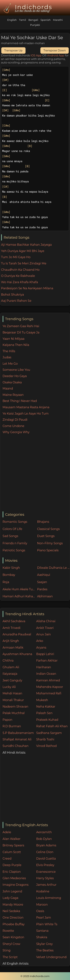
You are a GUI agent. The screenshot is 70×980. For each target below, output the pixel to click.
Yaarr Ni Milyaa (13, 339)
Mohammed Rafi (49, 693)
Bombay (9, 575)
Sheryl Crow (11, 944)
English (12, 20)
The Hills (9, 351)
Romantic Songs (15, 522)
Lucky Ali (9, 687)
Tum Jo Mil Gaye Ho (16, 257)
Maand (8, 388)
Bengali (33, 20)
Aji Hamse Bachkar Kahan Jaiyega (26, 245)
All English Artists (16, 964)
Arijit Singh (11, 641)
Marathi (58, 20)
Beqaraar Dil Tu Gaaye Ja (21, 332)
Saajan (42, 582)
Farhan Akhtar (47, 661)
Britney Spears (13, 845)
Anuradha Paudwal (17, 634)
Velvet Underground (51, 957)
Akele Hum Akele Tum (19, 589)
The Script (10, 957)
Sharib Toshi (45, 739)
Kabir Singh (11, 568)
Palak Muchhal (14, 713)
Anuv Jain (43, 634)
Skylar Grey (44, 944)
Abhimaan (45, 596)
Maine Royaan (13, 395)
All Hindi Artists (14, 753)
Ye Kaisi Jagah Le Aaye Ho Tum (26, 414)
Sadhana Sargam (49, 733)
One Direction (13, 918)
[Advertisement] (35, 473)
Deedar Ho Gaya (15, 376)
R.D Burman (12, 726)
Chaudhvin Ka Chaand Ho (20, 270)
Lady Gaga (11, 898)
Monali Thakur (13, 700)
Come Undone (13, 426)
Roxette (8, 931)
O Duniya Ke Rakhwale (18, 276)
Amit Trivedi (12, 628)
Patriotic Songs (14, 550)
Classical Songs (48, 529)
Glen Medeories (14, 878)
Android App (56, 55)
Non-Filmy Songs (50, 543)
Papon (7, 720)
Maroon (42, 905)
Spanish (46, 20)
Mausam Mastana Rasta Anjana (26, 407)
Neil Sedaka (11, 911)
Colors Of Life (12, 529)
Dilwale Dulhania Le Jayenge (53, 568)
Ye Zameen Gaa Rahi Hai (21, 326)
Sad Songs (10, 536)
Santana (42, 931)
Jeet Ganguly (12, 680)
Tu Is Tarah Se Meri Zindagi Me (24, 263)
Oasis (40, 911)
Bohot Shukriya (13, 295)
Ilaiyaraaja (10, 674)
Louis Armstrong (48, 898)
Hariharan (43, 667)
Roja (6, 582)
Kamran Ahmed (48, 680)
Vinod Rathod (46, 746)
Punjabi (35, 25)
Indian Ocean (46, 674)
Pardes (42, 589)
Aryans (41, 648)
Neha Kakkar (46, 707)
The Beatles (45, 950)
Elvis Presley (45, 865)
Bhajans (43, 522)
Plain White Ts (47, 924)
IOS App (36, 55)
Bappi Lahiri (45, 654)
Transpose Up (13, 50)
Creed (7, 859)
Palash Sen (44, 713)
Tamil (23, 20)
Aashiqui (44, 575)
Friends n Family (15, 543)
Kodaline (43, 891)
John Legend (12, 891)
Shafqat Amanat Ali (17, 739)
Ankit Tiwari (45, 628)
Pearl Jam (43, 918)
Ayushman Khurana (17, 654)
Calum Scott (12, 852)
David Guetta (46, 859)
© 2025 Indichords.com (35, 976)
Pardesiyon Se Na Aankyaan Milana (27, 288)
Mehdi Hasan (12, 693)
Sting (7, 950)
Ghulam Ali (11, 667)
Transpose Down (55, 50)
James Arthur (46, 885)
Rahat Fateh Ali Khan (52, 726)
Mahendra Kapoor (50, 687)
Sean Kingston (13, 937)
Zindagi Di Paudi (15, 420)
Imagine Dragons (16, 885)
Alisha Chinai (46, 621)
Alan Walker (12, 839)
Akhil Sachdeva (14, 621)
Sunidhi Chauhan (16, 746)
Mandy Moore (13, 905)
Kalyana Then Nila (16, 345)
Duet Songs (46, 536)
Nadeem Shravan (15, 707)
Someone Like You (16, 370)
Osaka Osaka (12, 382)
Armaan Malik (13, 648)
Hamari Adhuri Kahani (19, 596)
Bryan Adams (46, 845)
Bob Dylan (44, 839)
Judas (7, 357)
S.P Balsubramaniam (18, 733)
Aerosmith (44, 832)
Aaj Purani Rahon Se (16, 301)
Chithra (8, 661)
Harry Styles (45, 878)
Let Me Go (10, 364)
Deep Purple (12, 865)
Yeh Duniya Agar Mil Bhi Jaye (23, 251)
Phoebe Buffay (14, 924)
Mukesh (42, 700)
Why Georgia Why (16, 432)
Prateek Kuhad (47, 720)
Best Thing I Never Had (20, 401)
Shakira (42, 937)
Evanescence (46, 872)
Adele (7, 832)
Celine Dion (45, 852)
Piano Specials (48, 550)
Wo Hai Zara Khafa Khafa (20, 282)
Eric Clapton (12, 872)
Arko (40, 641)
